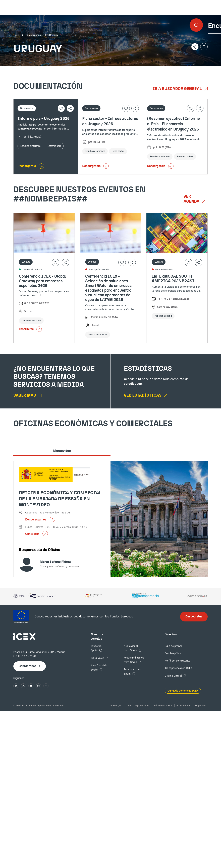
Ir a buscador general (178, 89)
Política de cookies (163, 706)
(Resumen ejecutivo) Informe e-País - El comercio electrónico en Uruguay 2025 (173, 124)
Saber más (25, 395)
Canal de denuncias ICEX (183, 691)
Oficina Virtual (174, 676)
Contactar (33, 534)
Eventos (80, 68)
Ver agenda (192, 199)
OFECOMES (128, 68)
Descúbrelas (194, 617)
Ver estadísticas (143, 395)
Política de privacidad (137, 706)
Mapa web (200, 706)
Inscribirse (30, 329)
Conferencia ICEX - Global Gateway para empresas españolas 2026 (42, 281)
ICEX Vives (98, 658)
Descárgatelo (27, 166)
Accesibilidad (184, 706)
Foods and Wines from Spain (134, 660)
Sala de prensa (174, 646)
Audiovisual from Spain (131, 648)
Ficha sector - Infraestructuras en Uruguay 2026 (110, 121)
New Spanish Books (99, 668)
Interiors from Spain (132, 672)
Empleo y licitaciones (188, 68)
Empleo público (174, 653)
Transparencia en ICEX (178, 668)
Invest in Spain (96, 648)
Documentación (28, 68)
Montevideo (62, 451)
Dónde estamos (36, 520)
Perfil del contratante (177, 661)
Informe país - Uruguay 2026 (44, 119)
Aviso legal (116, 706)
